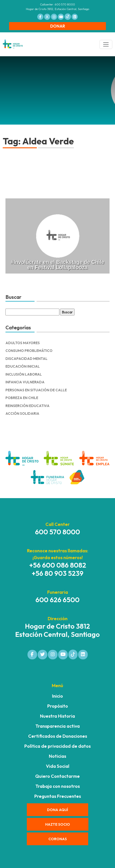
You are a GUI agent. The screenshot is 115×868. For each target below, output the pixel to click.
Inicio (57, 696)
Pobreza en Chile (22, 398)
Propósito (58, 706)
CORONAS (58, 839)
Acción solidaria (22, 414)
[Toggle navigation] (106, 44)
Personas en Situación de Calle (36, 390)
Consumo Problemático (29, 351)
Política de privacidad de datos (57, 746)
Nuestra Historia (57, 716)
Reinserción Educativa (27, 406)
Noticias (57, 756)
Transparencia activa (58, 726)
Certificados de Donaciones (58, 736)
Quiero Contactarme (57, 776)
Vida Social (58, 766)
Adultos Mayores (23, 343)
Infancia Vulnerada (25, 382)
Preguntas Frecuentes (58, 796)
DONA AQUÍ (57, 810)
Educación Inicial (23, 366)
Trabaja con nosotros (58, 786)
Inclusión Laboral (24, 374)
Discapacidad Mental (26, 359)
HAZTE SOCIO (58, 824)
